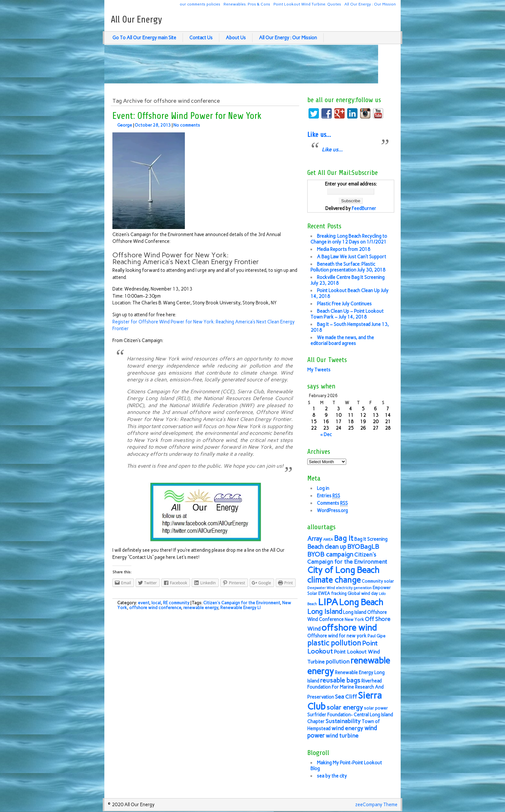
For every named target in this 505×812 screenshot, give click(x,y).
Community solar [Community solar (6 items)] (378, 581)
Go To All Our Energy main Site (144, 38)
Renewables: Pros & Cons (247, 4)
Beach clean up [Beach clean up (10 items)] (327, 547)
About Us (236, 38)
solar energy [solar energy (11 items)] (345, 707)
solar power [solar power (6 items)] (376, 708)
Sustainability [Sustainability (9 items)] (343, 721)
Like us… (319, 135)
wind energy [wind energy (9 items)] (347, 728)
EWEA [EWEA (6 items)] (324, 593)
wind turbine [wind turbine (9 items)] (342, 736)
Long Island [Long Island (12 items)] (325, 611)
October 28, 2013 (153, 125)
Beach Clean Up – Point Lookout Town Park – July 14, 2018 (347, 314)
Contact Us (201, 38)
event (143, 603)
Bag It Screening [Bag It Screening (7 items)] (371, 539)
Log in (323, 488)
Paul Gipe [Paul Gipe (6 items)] (376, 636)
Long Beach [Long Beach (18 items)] (361, 602)
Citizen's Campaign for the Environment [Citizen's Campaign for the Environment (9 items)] (347, 558)
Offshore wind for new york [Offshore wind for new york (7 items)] (337, 636)
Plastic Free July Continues (344, 304)
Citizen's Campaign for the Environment (242, 603)
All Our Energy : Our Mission (370, 4)
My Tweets (319, 370)
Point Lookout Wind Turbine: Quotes (307, 4)
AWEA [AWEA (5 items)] (328, 540)
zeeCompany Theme (376, 805)
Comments (332, 503)
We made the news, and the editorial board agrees (342, 340)
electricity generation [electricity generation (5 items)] (354, 588)
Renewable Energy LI (240, 608)
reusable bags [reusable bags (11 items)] (340, 680)
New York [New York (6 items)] (354, 620)
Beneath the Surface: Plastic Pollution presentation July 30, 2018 (348, 267)
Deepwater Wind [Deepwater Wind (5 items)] (321, 588)
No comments (187, 125)
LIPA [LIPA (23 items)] (328, 602)
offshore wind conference (155, 608)
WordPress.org (332, 511)
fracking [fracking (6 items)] (339, 593)
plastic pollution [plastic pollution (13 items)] (334, 643)
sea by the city (332, 776)
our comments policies (200, 4)
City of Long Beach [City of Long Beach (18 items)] (343, 570)
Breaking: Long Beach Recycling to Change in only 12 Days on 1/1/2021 (349, 239)
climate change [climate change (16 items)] (334, 580)
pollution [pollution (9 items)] (338, 661)
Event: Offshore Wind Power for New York (187, 116)
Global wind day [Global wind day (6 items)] (363, 593)
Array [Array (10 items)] (315, 539)
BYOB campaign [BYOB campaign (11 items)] (330, 554)
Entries (329, 496)
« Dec (326, 435)
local (156, 603)
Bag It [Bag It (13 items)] (344, 538)
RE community (176, 603)
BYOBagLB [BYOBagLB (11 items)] (363, 547)
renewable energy (201, 608)
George (125, 125)
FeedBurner (364, 208)
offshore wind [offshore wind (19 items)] (349, 628)
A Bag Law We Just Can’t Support (352, 257)
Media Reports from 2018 (344, 249)
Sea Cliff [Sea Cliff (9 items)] (346, 697)
